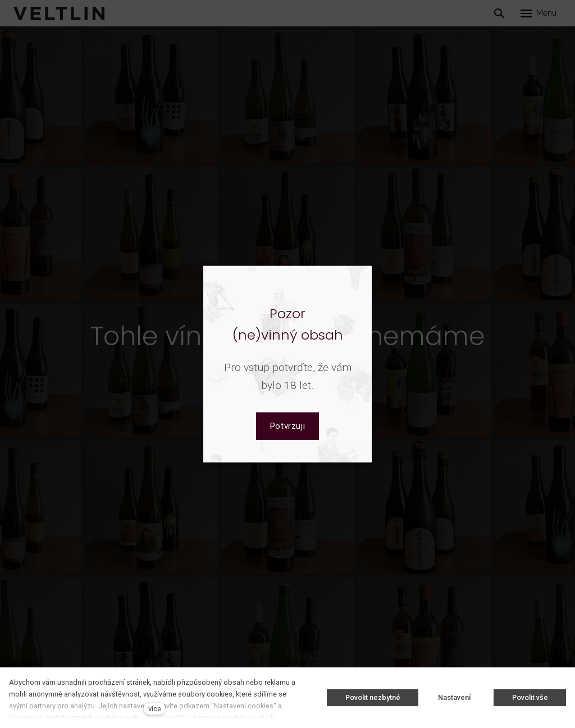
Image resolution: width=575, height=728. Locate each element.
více (155, 709)
